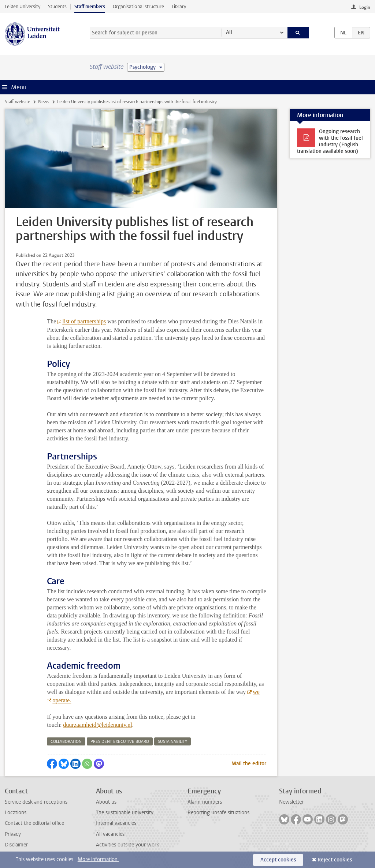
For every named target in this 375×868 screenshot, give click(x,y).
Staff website (17, 102)
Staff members (90, 6)
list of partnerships (84, 321)
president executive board (120, 742)
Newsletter (291, 802)
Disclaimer (16, 845)
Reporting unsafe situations (218, 813)
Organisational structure (138, 6)
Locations (16, 813)
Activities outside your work (127, 845)
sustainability (172, 742)
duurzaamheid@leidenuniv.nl (97, 725)
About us (106, 802)
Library (179, 6)
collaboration (66, 742)
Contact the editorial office (34, 823)
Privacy (13, 834)
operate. (62, 700)
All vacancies (110, 834)
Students (57, 6)
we (256, 692)
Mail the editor (249, 764)
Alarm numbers (205, 802)
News (44, 102)
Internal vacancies (116, 823)
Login (365, 7)
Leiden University (23, 6)
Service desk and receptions (36, 802)
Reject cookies (335, 860)
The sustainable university (125, 813)
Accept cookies (278, 860)
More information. (98, 859)
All (229, 32)
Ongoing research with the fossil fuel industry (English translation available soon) (330, 141)
